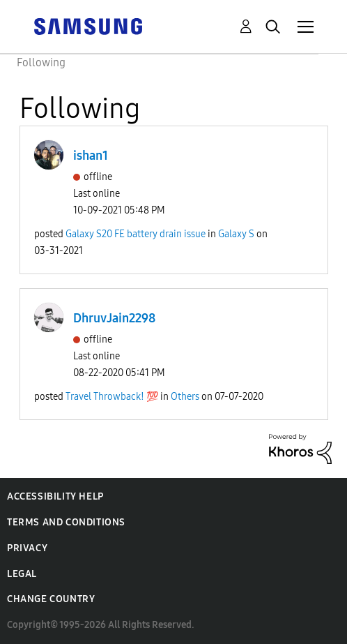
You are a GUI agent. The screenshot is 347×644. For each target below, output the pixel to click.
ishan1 (91, 156)
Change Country (51, 599)
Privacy (27, 548)
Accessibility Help (55, 496)
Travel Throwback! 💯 (112, 397)
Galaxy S (236, 234)
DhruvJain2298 (114, 318)
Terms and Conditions (66, 522)
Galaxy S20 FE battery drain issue (136, 234)
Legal (22, 574)
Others (185, 397)
